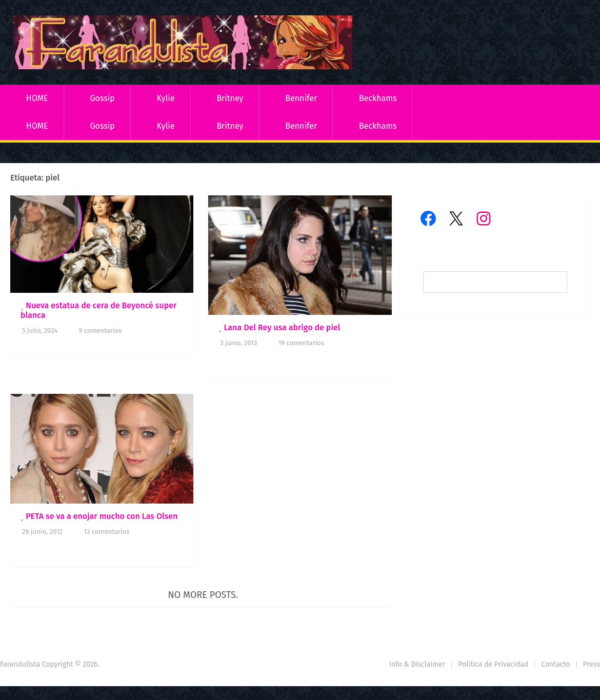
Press (592, 664)
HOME (37, 98)
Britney (230, 98)
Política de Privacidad (493, 664)
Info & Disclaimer (417, 664)
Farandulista (20, 664)
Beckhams (378, 98)
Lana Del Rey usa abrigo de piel (282, 327)
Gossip (102, 98)
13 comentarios (106, 532)
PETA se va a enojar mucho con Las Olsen (102, 516)
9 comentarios (101, 331)
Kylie (166, 98)
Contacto (555, 664)
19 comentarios (301, 343)
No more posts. (203, 595)
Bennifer (301, 98)
